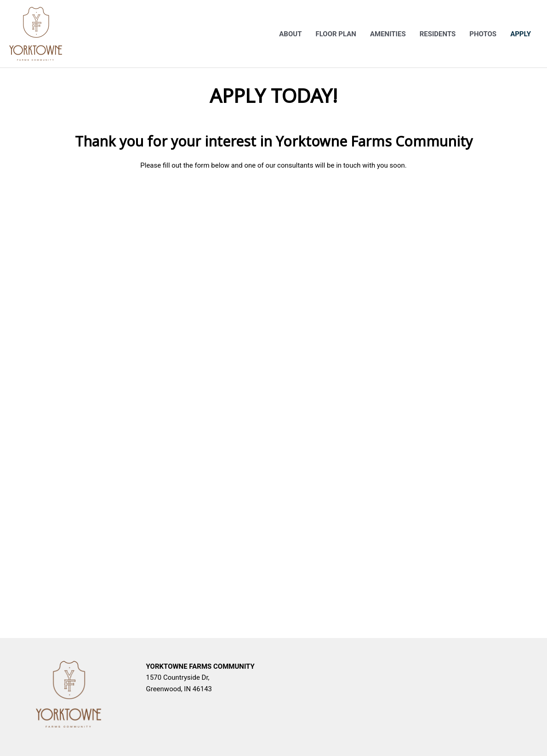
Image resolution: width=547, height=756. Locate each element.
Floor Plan (336, 34)
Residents (438, 34)
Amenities (388, 34)
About (290, 34)
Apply (521, 34)
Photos (483, 34)
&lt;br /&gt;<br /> (273, 398)
